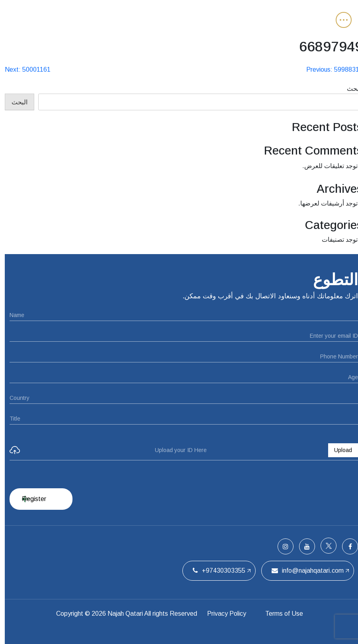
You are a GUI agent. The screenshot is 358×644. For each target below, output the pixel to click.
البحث (350, 89)
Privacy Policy (221, 614)
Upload (338, 450)
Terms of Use (281, 614)
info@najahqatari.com (303, 571)
